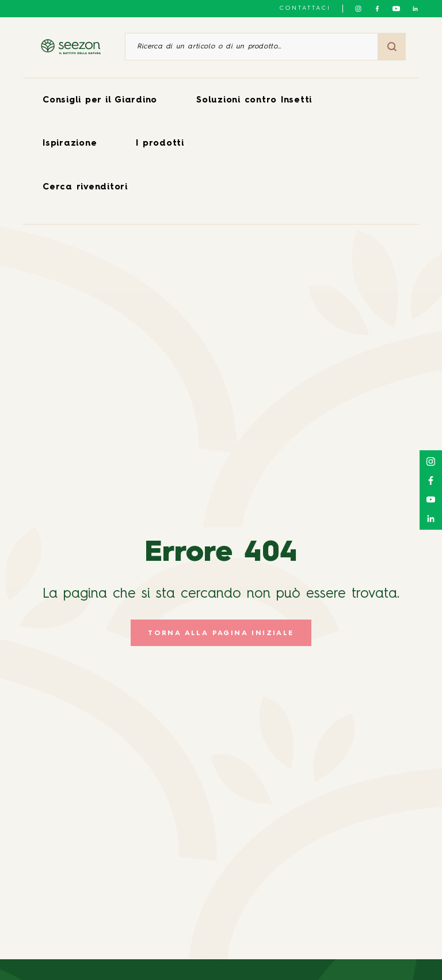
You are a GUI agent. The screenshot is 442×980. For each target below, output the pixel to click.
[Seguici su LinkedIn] (415, 9)
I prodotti (160, 144)
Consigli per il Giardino (100, 100)
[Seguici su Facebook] (377, 9)
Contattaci (305, 8)
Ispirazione (70, 144)
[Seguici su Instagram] (358, 9)
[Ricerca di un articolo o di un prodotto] (252, 47)
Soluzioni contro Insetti (254, 100)
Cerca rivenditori (85, 187)
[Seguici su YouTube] (396, 9)
